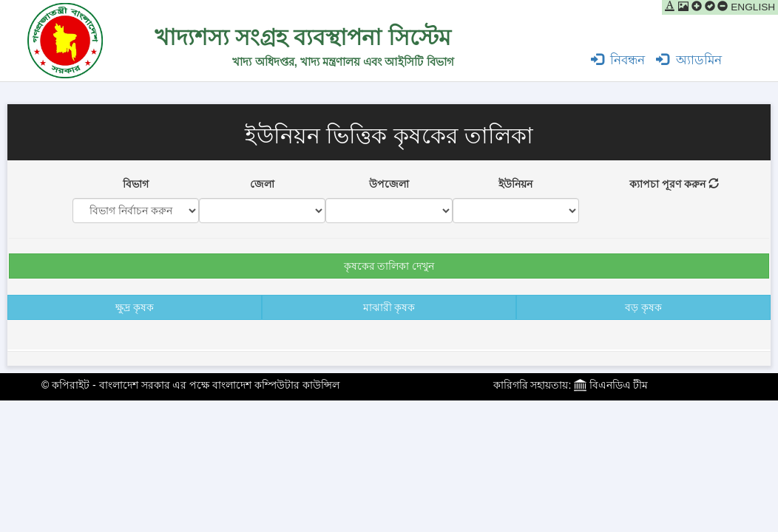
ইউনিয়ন (515, 184)
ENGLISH (753, 7)
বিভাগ (136, 184)
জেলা (262, 184)
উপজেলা (389, 184)
